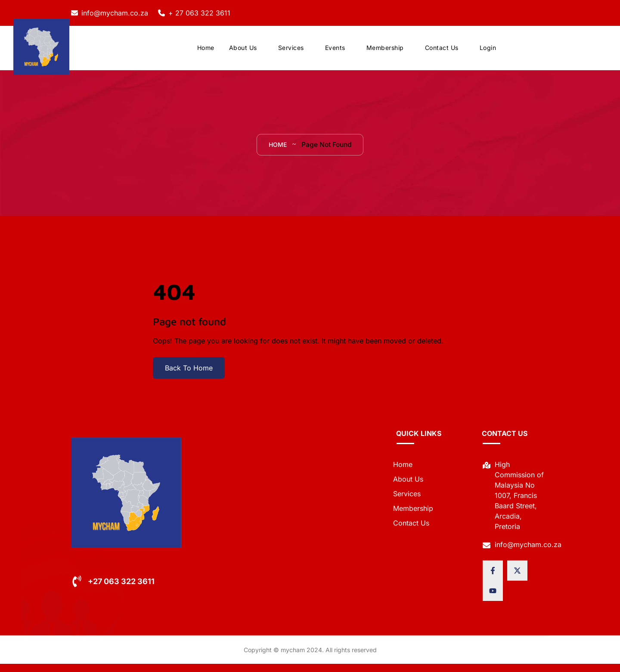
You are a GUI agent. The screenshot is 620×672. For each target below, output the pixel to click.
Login (488, 51)
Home (206, 51)
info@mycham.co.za (115, 13)
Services (291, 51)
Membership (385, 51)
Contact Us (442, 51)
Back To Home (189, 376)
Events (335, 51)
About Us (243, 51)
